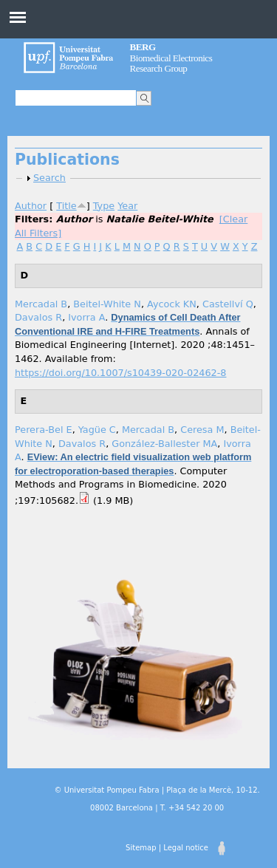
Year (127, 206)
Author (31, 206)
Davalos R (38, 317)
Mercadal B (41, 304)
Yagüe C (97, 430)
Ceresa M (202, 430)
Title (66, 206)
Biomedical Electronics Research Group (171, 58)
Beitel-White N (107, 304)
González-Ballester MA (164, 444)
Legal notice (186, 848)
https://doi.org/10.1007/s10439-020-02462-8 (120, 373)
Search (49, 178)
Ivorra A (86, 317)
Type (104, 206)
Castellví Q (228, 304)
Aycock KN (172, 304)
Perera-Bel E (44, 430)
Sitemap (141, 848)
